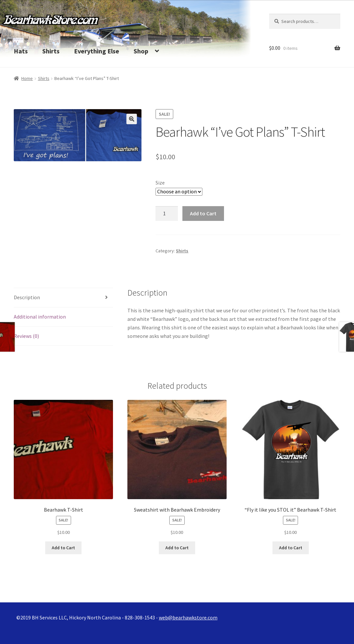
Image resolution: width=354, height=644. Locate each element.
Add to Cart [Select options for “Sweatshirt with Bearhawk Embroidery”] (177, 548)
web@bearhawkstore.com (188, 617)
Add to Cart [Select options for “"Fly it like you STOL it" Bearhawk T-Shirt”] (291, 548)
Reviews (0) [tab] (26, 336)
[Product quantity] (167, 214)
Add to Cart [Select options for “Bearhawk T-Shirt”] (63, 548)
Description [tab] (27, 297)
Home (27, 78)
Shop (141, 51)
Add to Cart (203, 213)
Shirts (51, 51)
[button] (132, 119)
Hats (21, 51)
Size (160, 183)
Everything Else (97, 51)
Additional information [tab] (40, 317)
